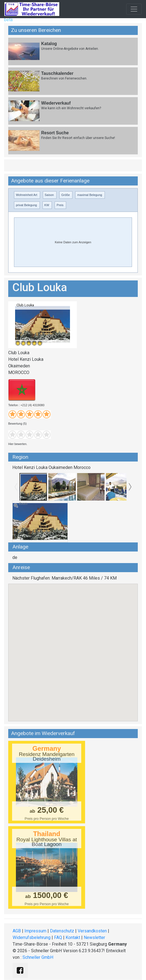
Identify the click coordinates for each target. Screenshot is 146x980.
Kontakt (73, 937)
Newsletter (94, 937)
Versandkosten (92, 931)
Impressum (35, 931)
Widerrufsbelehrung (32, 937)
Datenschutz (62, 931)
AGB (17, 931)
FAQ (58, 937)
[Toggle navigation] (134, 9)
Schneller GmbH (38, 957)
